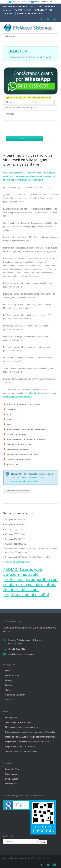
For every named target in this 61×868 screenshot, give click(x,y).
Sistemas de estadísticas (19, 459)
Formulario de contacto (17, 491)
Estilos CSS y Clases (14, 529)
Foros (10, 424)
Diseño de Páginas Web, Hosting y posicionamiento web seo (31, 737)
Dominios (9, 685)
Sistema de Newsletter (15, 695)
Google (6, 858)
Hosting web (11, 784)
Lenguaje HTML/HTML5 (16, 525)
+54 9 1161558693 (30, 478)
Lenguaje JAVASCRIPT (15, 539)
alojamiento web (37, 393)
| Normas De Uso (42, 858)
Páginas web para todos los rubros (20, 747)
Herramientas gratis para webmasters (21, 727)
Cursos (8, 690)
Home (8, 671)
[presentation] (29, 128)
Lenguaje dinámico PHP (16, 520)
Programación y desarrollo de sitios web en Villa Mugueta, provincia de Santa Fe (28, 160)
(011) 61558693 (24, 10)
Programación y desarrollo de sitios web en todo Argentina (30, 732)
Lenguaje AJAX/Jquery (15, 534)
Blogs (10, 414)
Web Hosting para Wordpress (18, 722)
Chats (10, 419)
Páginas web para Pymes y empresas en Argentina (27, 742)
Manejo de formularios (17, 449)
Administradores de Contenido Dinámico (26, 439)
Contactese (10, 700)
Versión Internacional (42, 2)
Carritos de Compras (17, 434)
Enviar (24, 138)
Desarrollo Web (12, 676)
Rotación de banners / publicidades (23, 404)
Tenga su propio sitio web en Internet (21, 751)
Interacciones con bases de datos (23, 454)
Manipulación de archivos (19, 444)
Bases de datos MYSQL (16, 544)
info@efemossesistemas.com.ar (19, 6)
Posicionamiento (12, 779)
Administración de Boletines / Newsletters (26, 429)
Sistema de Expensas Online (18, 562)
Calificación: (9, 836)
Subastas (11, 409)
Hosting (9, 680)
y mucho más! (14, 464)
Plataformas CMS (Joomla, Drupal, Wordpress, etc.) (28, 557)
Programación (11, 774)
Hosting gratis (11, 718)
